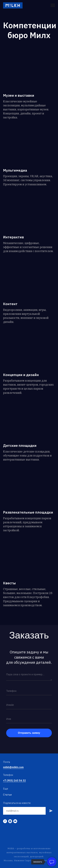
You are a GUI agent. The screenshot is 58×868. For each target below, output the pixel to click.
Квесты (9, 583)
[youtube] (15, 821)
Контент (10, 304)
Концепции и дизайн (21, 375)
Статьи (7, 795)
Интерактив (13, 237)
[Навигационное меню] (53, 5)
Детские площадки (20, 446)
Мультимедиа (15, 170)
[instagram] (10, 821)
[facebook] (5, 821)
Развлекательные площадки (28, 512)
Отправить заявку (29, 733)
